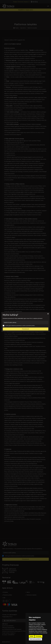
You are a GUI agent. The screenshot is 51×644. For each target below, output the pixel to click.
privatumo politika (31, 326)
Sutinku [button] (32, 636)
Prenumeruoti (26, 329)
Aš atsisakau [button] (39, 636)
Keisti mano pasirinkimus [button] (35, 639)
